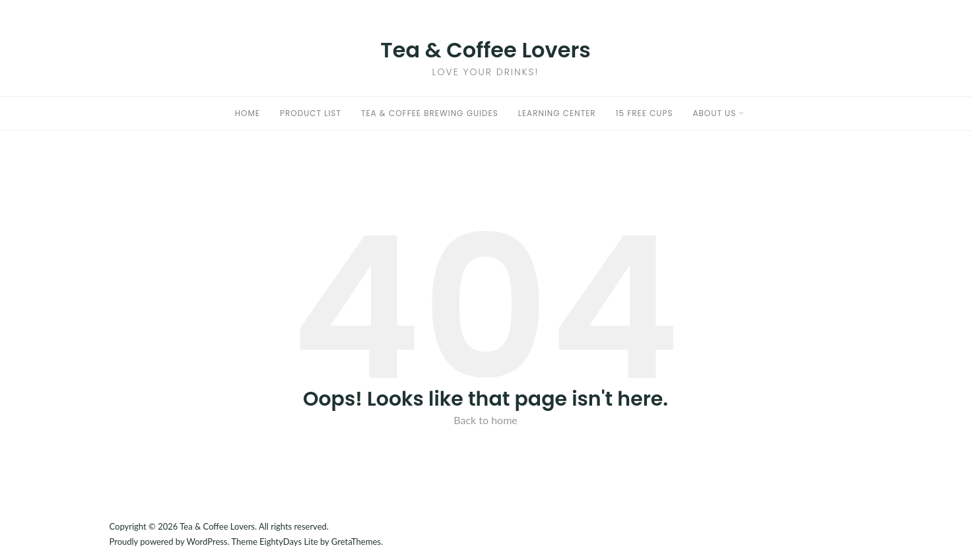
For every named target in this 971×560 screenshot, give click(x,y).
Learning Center (557, 113)
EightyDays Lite (289, 542)
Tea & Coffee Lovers (485, 50)
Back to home (485, 420)
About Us (714, 113)
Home (248, 113)
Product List (311, 113)
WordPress (207, 542)
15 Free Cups (645, 113)
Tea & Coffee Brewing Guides (430, 113)
